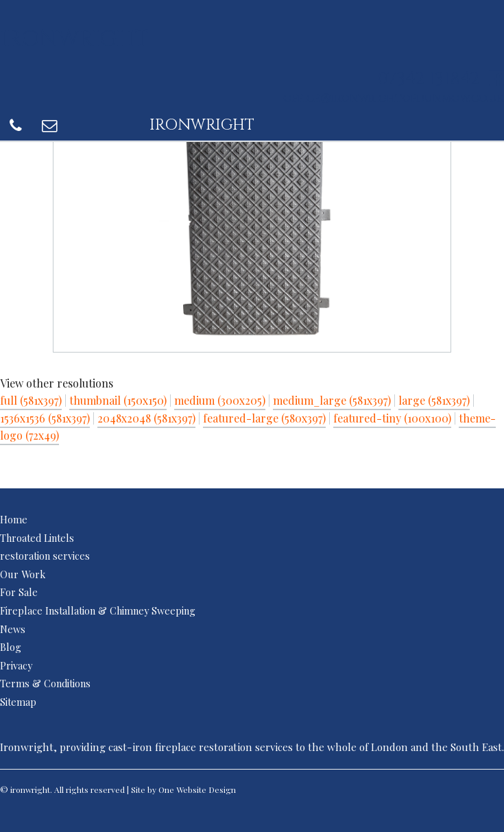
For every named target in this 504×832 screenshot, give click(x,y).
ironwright (74, 38)
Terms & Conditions (45, 683)
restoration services (45, 556)
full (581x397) (31, 400)
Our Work (23, 574)
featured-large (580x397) (264, 418)
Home (14, 519)
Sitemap (18, 702)
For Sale (19, 592)
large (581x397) (434, 400)
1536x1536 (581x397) (45, 418)
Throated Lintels (37, 538)
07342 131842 (428, 79)
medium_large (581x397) (332, 400)
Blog (11, 647)
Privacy (16, 665)
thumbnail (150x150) (118, 400)
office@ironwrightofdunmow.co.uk (394, 98)
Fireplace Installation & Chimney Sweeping (98, 610)
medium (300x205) (220, 400)
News (13, 629)
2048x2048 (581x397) (146, 418)
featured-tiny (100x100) (392, 418)
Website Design (206, 789)
